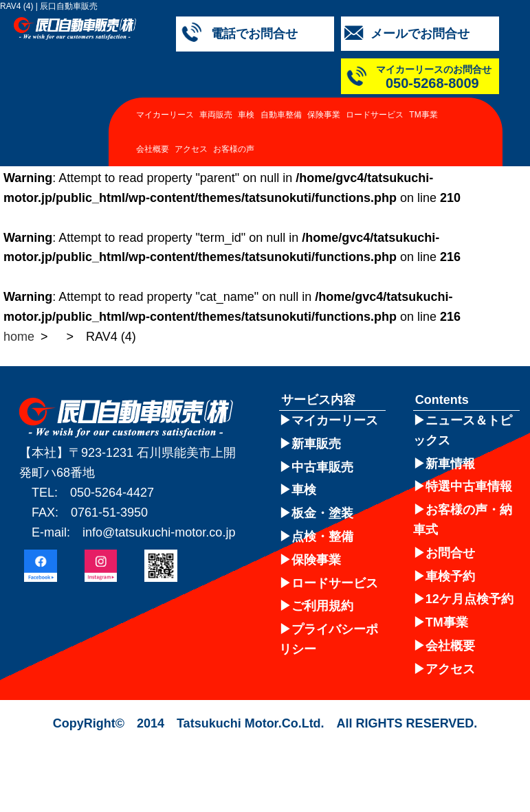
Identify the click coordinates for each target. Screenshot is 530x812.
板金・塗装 (322, 513)
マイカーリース (165, 115)
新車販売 (316, 444)
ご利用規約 (322, 606)
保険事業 (324, 115)
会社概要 (153, 149)
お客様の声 (234, 149)
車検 (246, 115)
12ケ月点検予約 (470, 599)
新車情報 (450, 464)
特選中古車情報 (469, 486)
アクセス (191, 149)
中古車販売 (322, 467)
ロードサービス (375, 115)
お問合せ (450, 553)
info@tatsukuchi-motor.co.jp (159, 532)
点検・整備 (322, 537)
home (19, 337)
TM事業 (423, 115)
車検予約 (450, 576)
